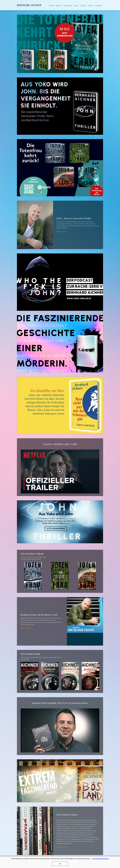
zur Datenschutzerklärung (100, 859)
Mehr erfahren (60, 225)
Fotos (90, 6)
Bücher (59, 6)
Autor (51, 6)
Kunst (76, 6)
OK (60, 864)
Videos (83, 6)
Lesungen (68, 6)
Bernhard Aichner (29, 5)
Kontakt (98, 6)
